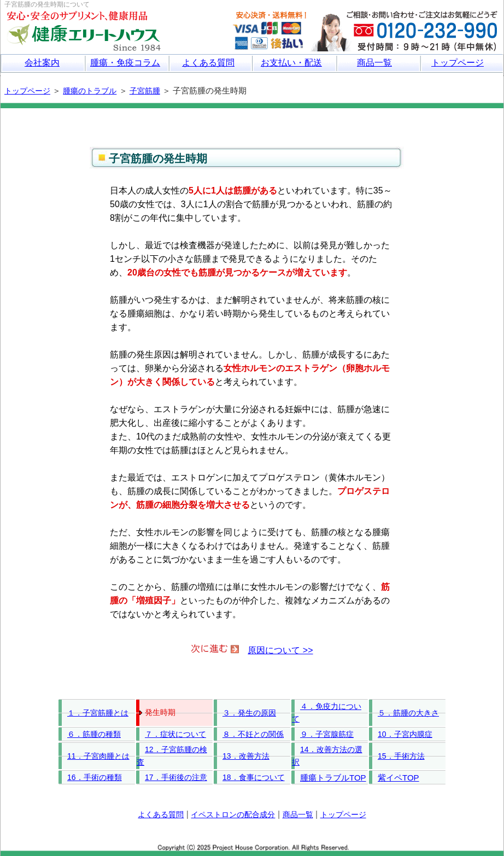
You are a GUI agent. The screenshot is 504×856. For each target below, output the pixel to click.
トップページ (458, 63)
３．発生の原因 (249, 713)
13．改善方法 (246, 756)
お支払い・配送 (291, 63)
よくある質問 (208, 63)
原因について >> (280, 650)
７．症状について (175, 734)
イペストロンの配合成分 (233, 814)
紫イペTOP (398, 778)
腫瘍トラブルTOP (333, 778)
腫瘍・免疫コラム (125, 63)
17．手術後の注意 (176, 777)
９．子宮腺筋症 (327, 734)
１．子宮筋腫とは (98, 713)
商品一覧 (374, 63)
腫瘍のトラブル (90, 91)
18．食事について (254, 777)
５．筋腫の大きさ (408, 713)
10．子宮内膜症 (405, 734)
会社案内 (42, 63)
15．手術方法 (401, 756)
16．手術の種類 (95, 777)
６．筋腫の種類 (94, 734)
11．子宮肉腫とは (98, 756)
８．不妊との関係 (253, 734)
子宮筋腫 (145, 91)
